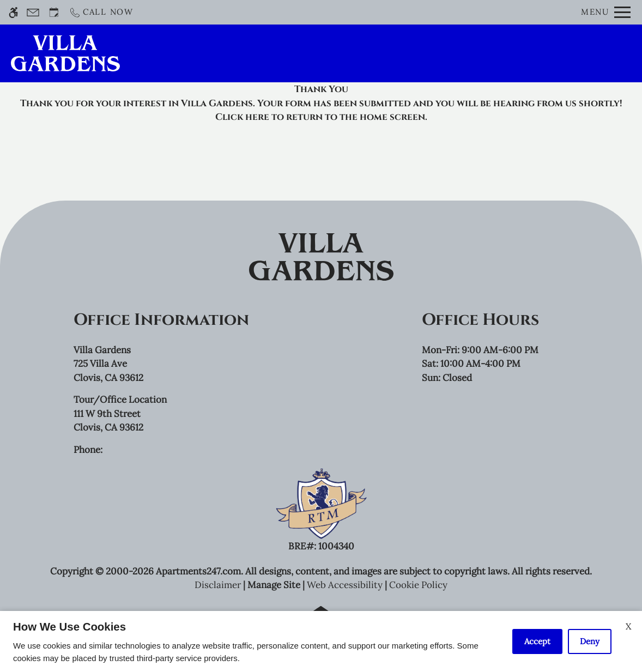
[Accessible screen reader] (13, 12)
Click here (242, 117)
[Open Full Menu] (606, 12)
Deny (590, 641)
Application (425, 53)
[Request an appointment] (54, 12)
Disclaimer (218, 585)
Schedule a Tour (328, 53)
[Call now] (101, 12)
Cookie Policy (418, 585)
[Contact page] (33, 12)
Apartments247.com (198, 571)
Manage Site (274, 585)
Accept (537, 641)
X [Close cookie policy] (628, 626)
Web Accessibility (345, 585)
